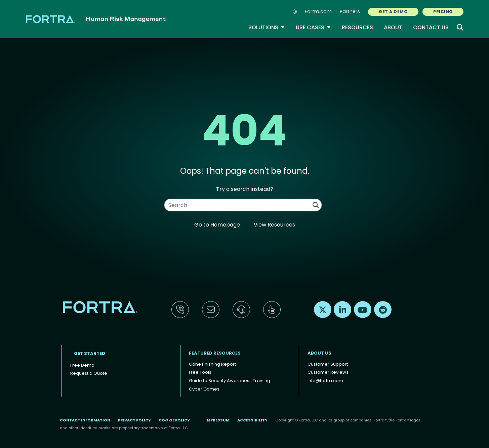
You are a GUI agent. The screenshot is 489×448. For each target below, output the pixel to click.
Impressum (217, 420)
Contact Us (431, 27)
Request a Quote (89, 373)
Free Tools (200, 372)
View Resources (274, 225)
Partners (350, 11)
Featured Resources (215, 353)
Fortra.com (318, 11)
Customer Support (328, 364)
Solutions (267, 27)
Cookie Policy (174, 420)
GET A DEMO (393, 12)
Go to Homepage (217, 225)
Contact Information (85, 420)
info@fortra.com (325, 381)
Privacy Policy (134, 420)
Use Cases (313, 27)
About (393, 27)
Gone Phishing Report (212, 364)
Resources (357, 27)
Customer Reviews (328, 372)
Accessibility (252, 420)
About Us (319, 353)
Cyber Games (204, 389)
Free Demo (82, 365)
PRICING (443, 12)
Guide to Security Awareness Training (230, 381)
